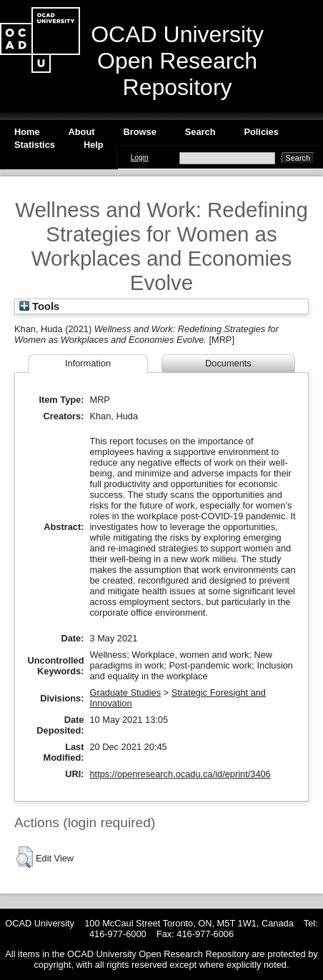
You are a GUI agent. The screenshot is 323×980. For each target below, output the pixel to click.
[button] (25, 857)
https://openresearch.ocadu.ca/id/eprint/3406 (180, 774)
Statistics (35, 145)
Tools (39, 306)
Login (140, 157)
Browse (140, 132)
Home (27, 132)
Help (94, 145)
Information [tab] (88, 363)
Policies (261, 132)
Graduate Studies (125, 692)
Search (200, 132)
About (82, 132)
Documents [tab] (228, 363)
